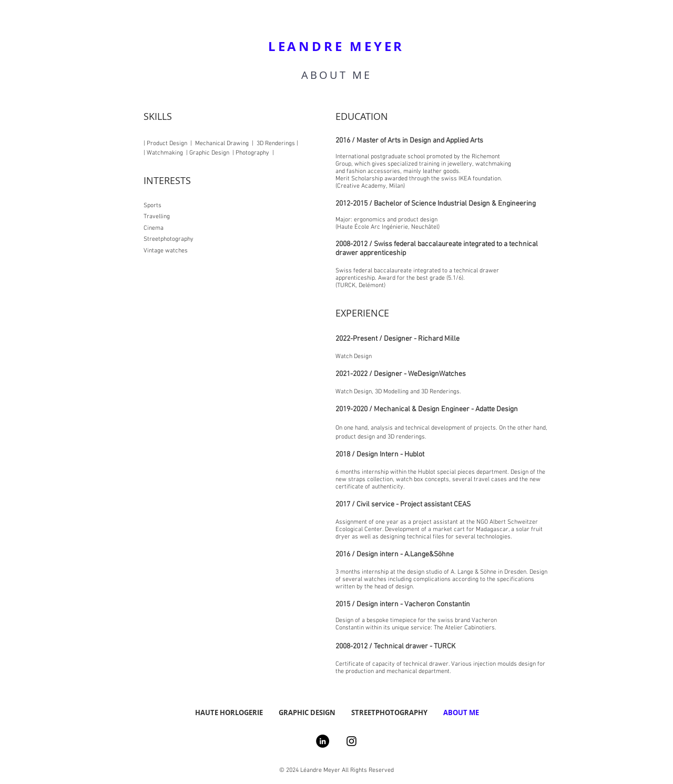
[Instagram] (351, 741)
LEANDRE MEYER (336, 46)
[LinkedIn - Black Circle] (323, 741)
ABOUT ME (336, 75)
